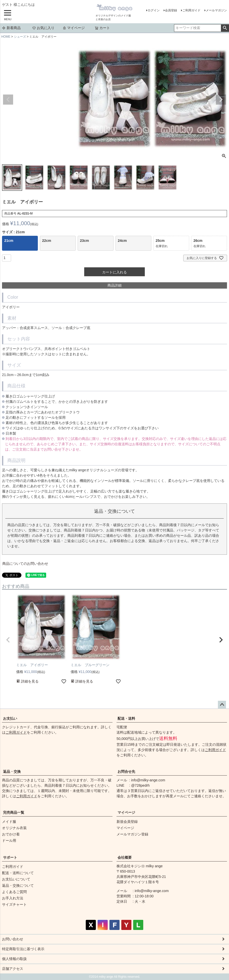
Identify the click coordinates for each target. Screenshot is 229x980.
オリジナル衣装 (14, 828)
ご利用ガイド (191, 10)
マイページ (74, 28)
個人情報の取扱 (14, 959)
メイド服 (9, 822)
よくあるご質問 (14, 892)
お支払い (10, 718)
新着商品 (11, 28)
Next (221, 100)
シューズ (20, 37)
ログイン (154, 10)
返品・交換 (12, 772)
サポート (10, 857)
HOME (6, 37)
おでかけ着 (11, 834)
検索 (225, 28)
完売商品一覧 (14, 812)
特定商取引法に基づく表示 (23, 949)
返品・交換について (18, 885)
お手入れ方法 (13, 898)
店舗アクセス (13, 969)
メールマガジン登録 (132, 834)
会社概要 (125, 857)
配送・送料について (18, 873)
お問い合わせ (13, 939)
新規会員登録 (127, 822)
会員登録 (171, 10)
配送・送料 (126, 718)
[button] (8, 640)
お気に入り (43, 28)
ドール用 (9, 841)
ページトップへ (222, 705)
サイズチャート (14, 904)
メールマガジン (216, 10)
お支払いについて (16, 879)
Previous (8, 100)
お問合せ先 (126, 772)
